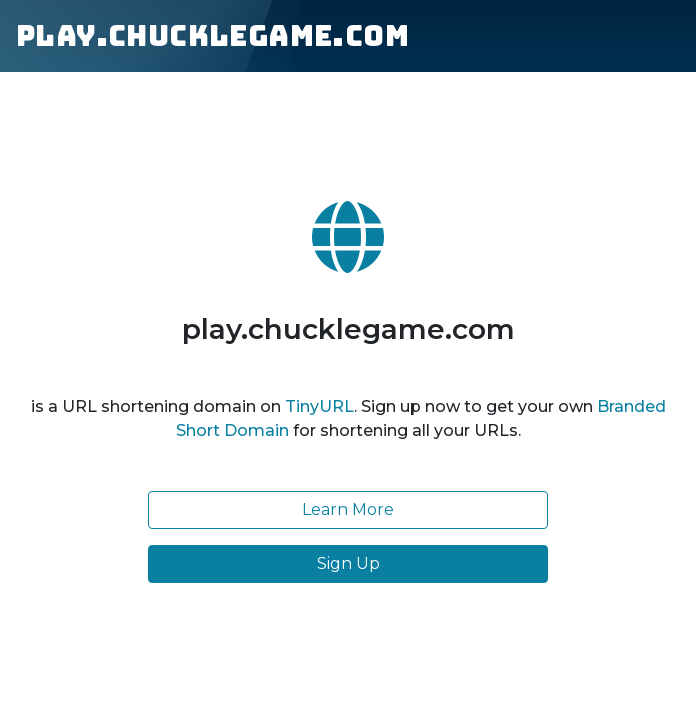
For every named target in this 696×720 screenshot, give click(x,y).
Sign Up (348, 563)
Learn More (348, 509)
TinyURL (319, 406)
